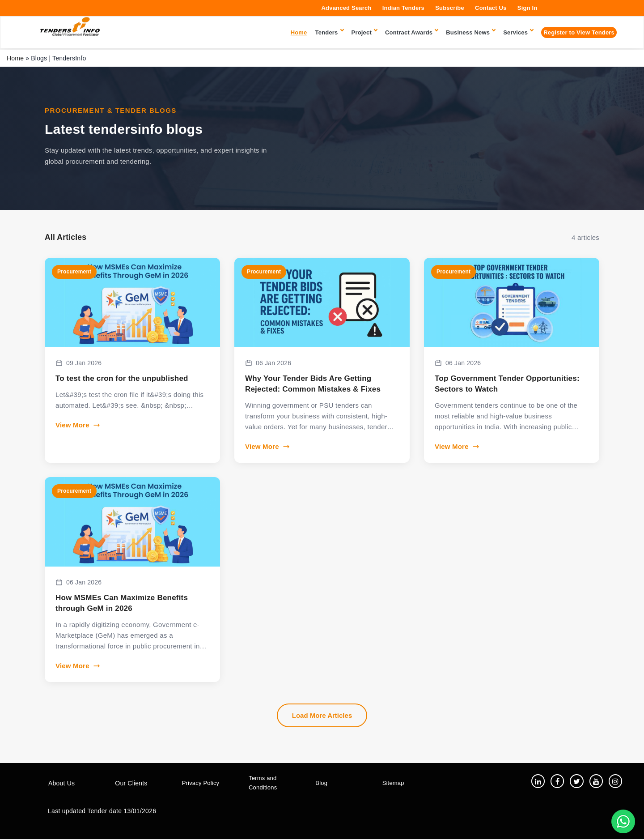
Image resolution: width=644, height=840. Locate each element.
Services (518, 32)
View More (78, 425)
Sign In (527, 8)
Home (15, 58)
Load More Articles (322, 715)
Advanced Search (347, 8)
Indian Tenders (403, 8)
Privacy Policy (201, 783)
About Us (61, 784)
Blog (321, 783)
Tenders (329, 32)
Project (364, 32)
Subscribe (450, 8)
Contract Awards (411, 32)
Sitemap (393, 783)
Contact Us (491, 8)
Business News (470, 32)
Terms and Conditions (263, 783)
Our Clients (131, 784)
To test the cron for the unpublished (122, 378)
